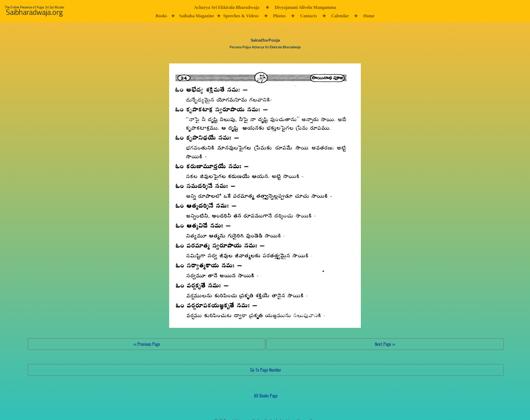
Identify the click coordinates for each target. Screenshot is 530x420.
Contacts (308, 16)
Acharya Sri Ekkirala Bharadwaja (226, 7)
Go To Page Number (266, 370)
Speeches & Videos (241, 16)
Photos (280, 16)
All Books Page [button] (266, 395)
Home (369, 16)
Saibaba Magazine (196, 16)
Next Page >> (385, 344)
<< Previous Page (147, 344)
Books (161, 16)
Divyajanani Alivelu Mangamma (305, 7)
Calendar (340, 16)
